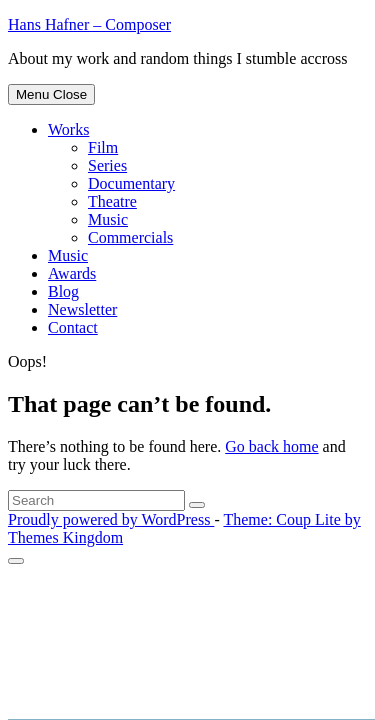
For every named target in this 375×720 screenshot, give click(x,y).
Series (107, 165)
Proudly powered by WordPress (111, 519)
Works (68, 129)
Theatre (112, 201)
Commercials (130, 237)
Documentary (131, 183)
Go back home (271, 446)
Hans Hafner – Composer (89, 24)
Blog (63, 291)
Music (108, 219)
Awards (72, 273)
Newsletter (82, 309)
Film (103, 147)
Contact (73, 327)
